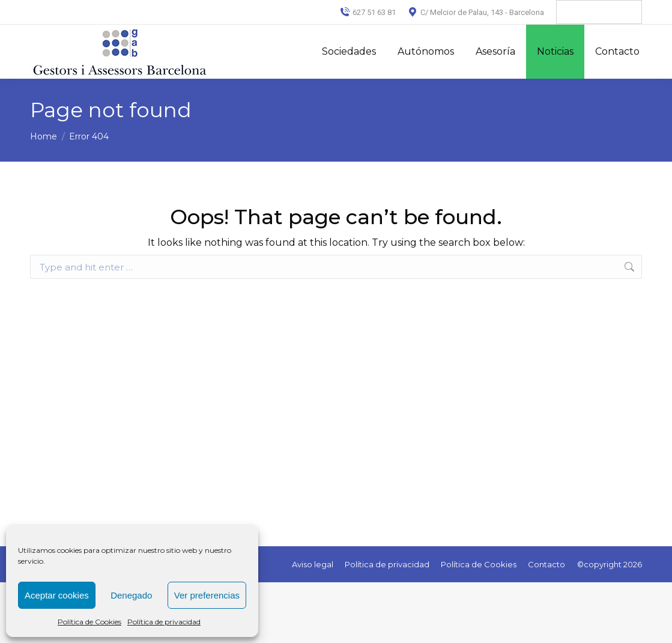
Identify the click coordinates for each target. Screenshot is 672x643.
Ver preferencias (207, 595)
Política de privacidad (164, 622)
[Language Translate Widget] (599, 12)
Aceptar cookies (57, 595)
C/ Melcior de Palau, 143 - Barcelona (476, 12)
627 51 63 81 (368, 12)
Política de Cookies (89, 622)
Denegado (131, 595)
